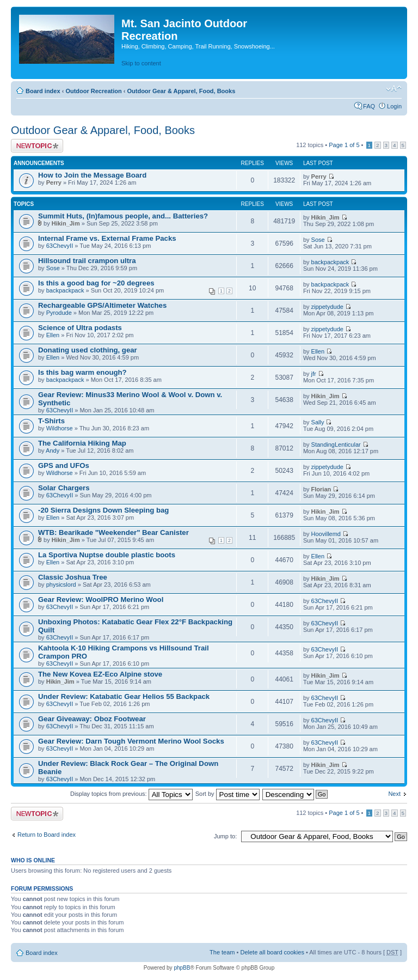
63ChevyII (60, 246)
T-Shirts (51, 421)
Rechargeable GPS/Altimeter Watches (102, 305)
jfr (314, 374)
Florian (321, 489)
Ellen (53, 335)
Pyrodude (59, 313)
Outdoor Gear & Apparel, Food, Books (181, 91)
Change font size (394, 89)
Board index (43, 91)
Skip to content (141, 63)
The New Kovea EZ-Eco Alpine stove (100, 674)
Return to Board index (47, 835)
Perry (54, 182)
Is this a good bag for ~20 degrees (96, 283)
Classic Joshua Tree (73, 577)
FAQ (369, 106)
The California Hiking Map (82, 443)
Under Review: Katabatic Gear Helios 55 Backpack (124, 696)
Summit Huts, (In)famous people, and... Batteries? (123, 216)
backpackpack (330, 262)
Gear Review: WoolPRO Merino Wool (101, 599)
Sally (318, 422)
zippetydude (327, 307)
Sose (318, 240)
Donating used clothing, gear (88, 350)
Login (394, 106)
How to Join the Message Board (92, 175)
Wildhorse (60, 428)
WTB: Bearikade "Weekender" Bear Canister (113, 532)
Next (394, 794)
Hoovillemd (326, 534)
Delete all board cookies (272, 952)
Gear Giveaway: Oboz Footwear (92, 719)
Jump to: (225, 836)
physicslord (61, 585)
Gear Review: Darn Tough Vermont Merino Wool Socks (131, 741)
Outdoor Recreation (93, 91)
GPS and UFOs (64, 465)
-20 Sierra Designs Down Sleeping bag (103, 510)
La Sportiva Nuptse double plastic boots (107, 555)
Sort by (228, 794)
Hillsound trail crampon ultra (87, 261)
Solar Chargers (64, 488)
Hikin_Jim (66, 223)
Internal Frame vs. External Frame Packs (107, 238)
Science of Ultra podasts (80, 328)
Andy (53, 451)
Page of (344, 145)
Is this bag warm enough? (82, 372)
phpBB (182, 968)
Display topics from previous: (131, 794)
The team (222, 952)
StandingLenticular (336, 445)
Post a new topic (37, 146)
